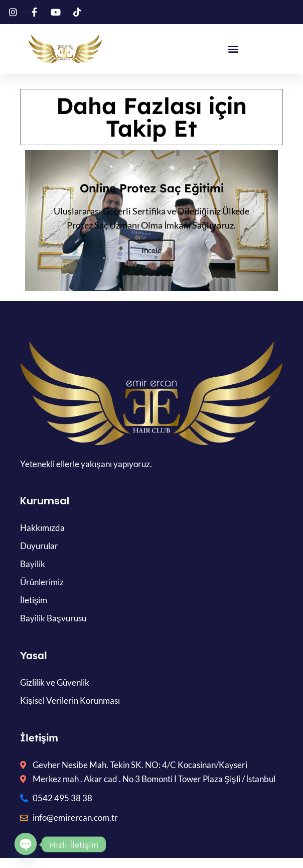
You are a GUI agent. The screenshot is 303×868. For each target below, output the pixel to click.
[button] (234, 49)
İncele (151, 250)
